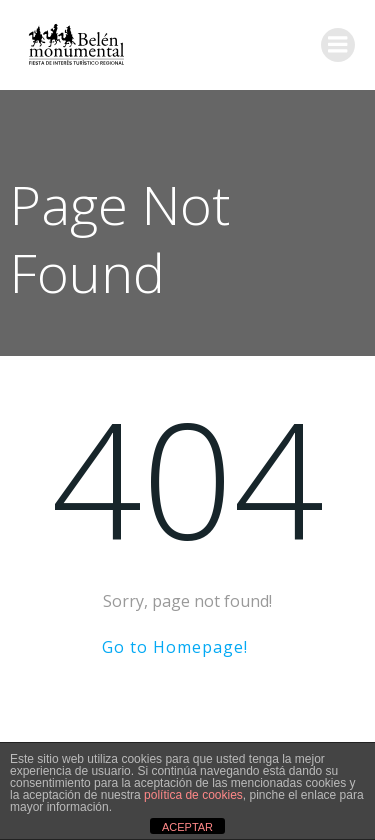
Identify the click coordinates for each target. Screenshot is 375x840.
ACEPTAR (187, 827)
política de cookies (193, 795)
